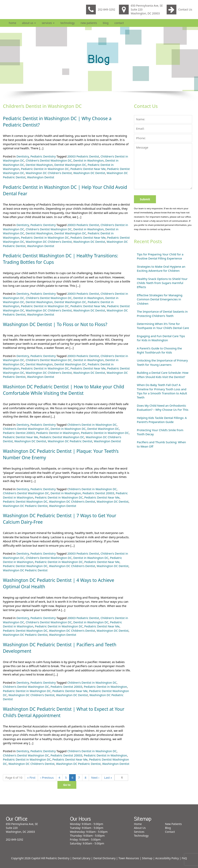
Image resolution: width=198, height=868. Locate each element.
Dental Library (81, 858)
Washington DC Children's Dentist (49, 173)
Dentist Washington (39, 165)
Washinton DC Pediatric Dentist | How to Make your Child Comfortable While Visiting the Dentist (66, 390)
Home (12, 23)
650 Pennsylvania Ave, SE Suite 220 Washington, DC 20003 (141, 9)
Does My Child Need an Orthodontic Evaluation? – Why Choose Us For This (163, 408)
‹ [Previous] (47, 777)
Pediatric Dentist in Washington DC (45, 169)
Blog (106, 23)
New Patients (89, 23)
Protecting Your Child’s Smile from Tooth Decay (160, 432)
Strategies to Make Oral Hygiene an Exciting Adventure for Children (161, 269)
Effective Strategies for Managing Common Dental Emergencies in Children (160, 299)
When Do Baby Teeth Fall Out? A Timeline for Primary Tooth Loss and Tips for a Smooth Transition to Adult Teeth (162, 391)
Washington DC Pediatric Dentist (70, 441)
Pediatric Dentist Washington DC (62, 437)
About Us (29, 23)
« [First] (31, 777)
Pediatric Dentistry (43, 156)
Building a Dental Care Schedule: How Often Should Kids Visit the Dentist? (163, 375)
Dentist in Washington (88, 160)
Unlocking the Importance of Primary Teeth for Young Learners (162, 362)
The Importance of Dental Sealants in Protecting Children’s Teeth (162, 314)
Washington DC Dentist (89, 173)
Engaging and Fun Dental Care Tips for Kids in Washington (161, 338)
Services (48, 23)
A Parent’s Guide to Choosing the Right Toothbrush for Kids (159, 350)
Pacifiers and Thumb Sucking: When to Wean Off (161, 444)
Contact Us (179, 10)
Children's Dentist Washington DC (49, 160)
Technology (67, 23)
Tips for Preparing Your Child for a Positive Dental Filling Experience (160, 256)
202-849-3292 (101, 10)
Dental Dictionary (104, 858)
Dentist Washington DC (70, 165)
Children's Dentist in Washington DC (92, 425)
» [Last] (108, 777)
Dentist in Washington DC (68, 429)
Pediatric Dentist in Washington (58, 433)
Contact (119, 23)
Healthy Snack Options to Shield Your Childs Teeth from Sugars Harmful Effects (162, 283)
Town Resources (129, 858)
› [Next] (95, 777)
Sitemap (147, 858)
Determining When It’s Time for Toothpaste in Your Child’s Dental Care (163, 326)
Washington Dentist (41, 177)
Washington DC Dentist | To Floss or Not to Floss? (57, 324)
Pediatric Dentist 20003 (19, 433)
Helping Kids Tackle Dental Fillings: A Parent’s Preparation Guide (162, 420)
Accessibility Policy (167, 858)
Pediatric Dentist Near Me (88, 169)
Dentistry (23, 156)
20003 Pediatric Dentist (83, 156)
